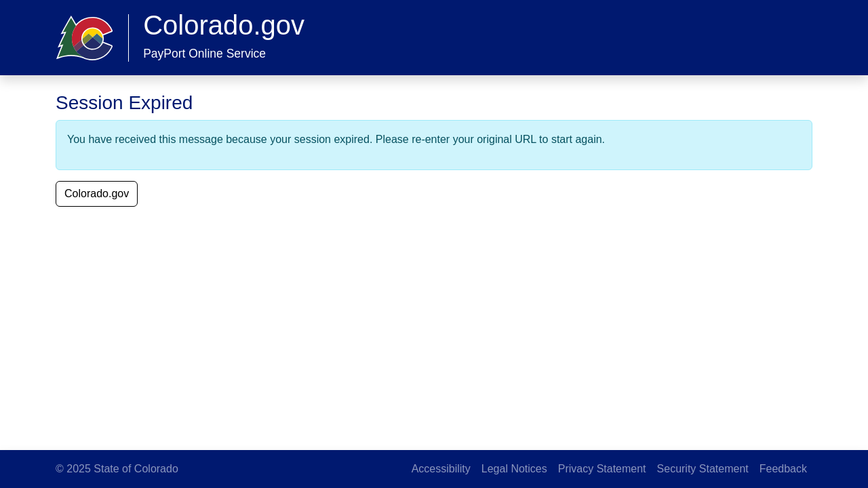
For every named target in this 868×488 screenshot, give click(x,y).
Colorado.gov (97, 194)
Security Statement (703, 469)
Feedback (783, 469)
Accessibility (441, 469)
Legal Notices (514, 469)
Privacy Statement (602, 469)
